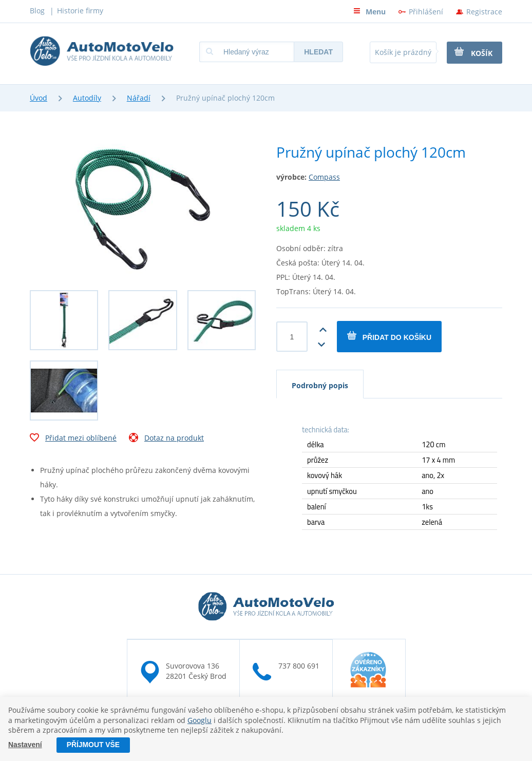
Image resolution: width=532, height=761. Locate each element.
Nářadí (139, 98)
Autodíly (87, 98)
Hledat (318, 52)
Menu (369, 12)
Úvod (39, 98)
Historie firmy (80, 11)
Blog (37, 11)
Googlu (199, 720)
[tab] (320, 384)
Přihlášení (426, 12)
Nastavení (25, 745)
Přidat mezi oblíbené (73, 439)
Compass (324, 177)
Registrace (484, 12)
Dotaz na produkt (166, 439)
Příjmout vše (93, 745)
